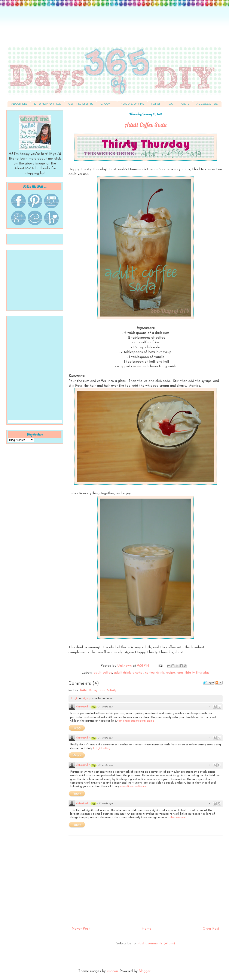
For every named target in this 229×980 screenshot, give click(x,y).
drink (160, 673)
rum (180, 673)
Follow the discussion (219, 683)
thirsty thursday (197, 673)
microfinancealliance (133, 786)
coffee (150, 673)
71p (94, 707)
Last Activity (108, 690)
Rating (93, 690)
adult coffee (103, 673)
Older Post (211, 929)
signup (87, 698)
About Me (19, 104)
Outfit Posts (179, 104)
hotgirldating (102, 748)
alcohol (138, 673)
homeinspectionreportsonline (135, 721)
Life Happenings (48, 104)
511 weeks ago (105, 707)
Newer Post (81, 929)
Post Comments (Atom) (156, 944)
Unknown (125, 666)
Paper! (156, 104)
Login (75, 698)
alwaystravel (178, 818)
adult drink (122, 673)
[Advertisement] (114, 29)
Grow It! (107, 104)
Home (146, 929)
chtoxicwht (83, 707)
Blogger (144, 971)
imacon (112, 971)
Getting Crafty (81, 104)
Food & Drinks (132, 104)
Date (83, 690)
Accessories (207, 104)
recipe (170, 673)
